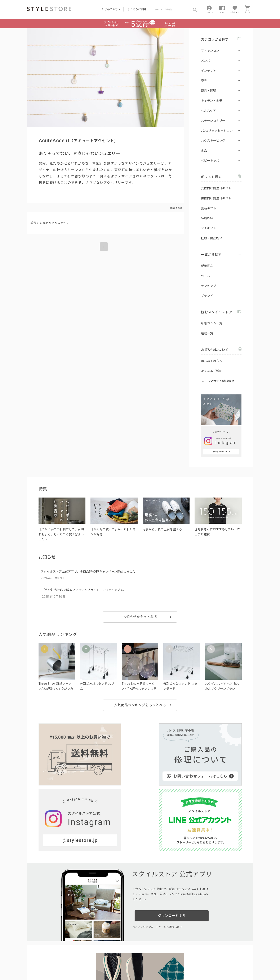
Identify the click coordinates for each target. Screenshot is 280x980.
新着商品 (207, 266)
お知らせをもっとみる (140, 617)
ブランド (207, 296)
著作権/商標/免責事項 (41, 970)
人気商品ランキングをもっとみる (140, 705)
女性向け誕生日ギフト (216, 188)
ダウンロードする (172, 825)
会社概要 (166, 963)
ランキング (209, 286)
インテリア (209, 71)
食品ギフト (209, 208)
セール (206, 276)
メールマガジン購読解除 (218, 381)
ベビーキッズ (210, 161)
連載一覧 (207, 333)
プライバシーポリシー (53, 963)
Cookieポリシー (117, 963)
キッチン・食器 (212, 101)
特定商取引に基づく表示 (144, 963)
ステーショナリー (213, 121)
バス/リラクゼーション (217, 131)
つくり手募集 (107, 954)
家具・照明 (209, 91)
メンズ (206, 61)
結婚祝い (207, 218)
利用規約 (32, 963)
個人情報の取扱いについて (89, 963)
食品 (204, 151)
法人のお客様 (85, 954)
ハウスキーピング (213, 141)
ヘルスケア (209, 111)
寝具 (204, 81)
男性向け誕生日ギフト (216, 198)
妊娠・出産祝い (212, 238)
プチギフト (209, 228)
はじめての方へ (111, 9)
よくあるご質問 (137, 9)
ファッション (210, 51)
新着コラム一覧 (212, 323)
